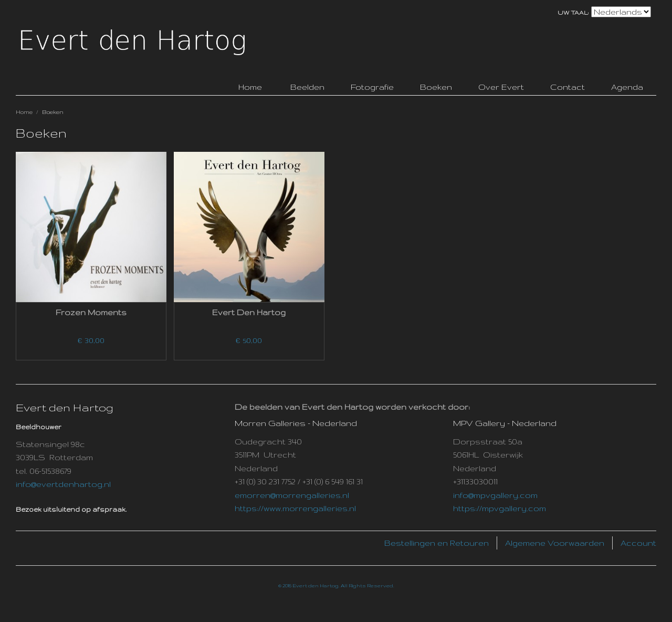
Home (24, 112)
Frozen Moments (91, 312)
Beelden (307, 87)
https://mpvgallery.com (500, 508)
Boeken (436, 87)
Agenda (627, 87)
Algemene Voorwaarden (555, 543)
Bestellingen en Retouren (437, 543)
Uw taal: (573, 13)
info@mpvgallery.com (495, 495)
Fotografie (372, 87)
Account (638, 543)
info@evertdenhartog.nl (63, 484)
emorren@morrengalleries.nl (292, 495)
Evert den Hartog (249, 312)
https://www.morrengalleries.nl (295, 508)
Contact (568, 87)
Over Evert (501, 87)
